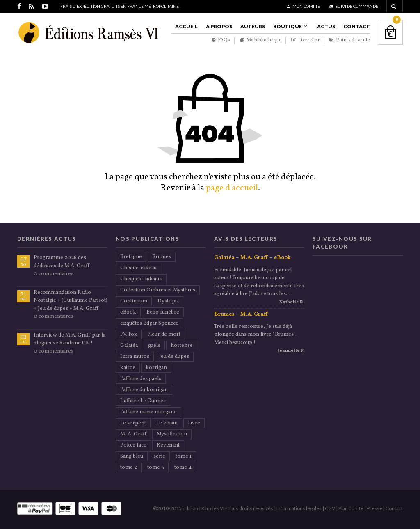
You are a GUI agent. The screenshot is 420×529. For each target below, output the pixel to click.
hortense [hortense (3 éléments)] (182, 346)
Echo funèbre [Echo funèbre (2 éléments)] (163, 312)
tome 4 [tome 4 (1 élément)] (183, 467)
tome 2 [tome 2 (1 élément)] (129, 467)
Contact (357, 26)
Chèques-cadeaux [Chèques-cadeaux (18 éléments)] (141, 279)
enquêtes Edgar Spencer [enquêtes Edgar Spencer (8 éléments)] (149, 323)
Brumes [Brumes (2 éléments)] (162, 257)
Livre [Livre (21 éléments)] (194, 423)
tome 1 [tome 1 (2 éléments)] (184, 456)
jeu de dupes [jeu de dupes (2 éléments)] (174, 357)
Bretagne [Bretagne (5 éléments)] (131, 257)
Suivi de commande (354, 6)
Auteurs (253, 26)
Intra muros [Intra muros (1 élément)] (135, 357)
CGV (330, 508)
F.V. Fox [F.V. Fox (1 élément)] (129, 334)
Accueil (186, 26)
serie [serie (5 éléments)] (159, 456)
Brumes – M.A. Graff (241, 314)
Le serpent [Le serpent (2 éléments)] (133, 423)
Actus (326, 26)
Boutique (288, 26)
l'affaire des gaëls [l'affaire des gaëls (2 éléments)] (141, 379)
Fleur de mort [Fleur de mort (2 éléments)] (164, 334)
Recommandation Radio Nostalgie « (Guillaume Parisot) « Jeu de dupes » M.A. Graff (71, 301)
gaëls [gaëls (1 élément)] (154, 346)
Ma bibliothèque (261, 40)
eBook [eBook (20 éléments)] (128, 312)
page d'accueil (232, 188)
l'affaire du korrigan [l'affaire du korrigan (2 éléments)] (144, 390)
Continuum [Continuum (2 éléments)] (134, 301)
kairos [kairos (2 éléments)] (128, 368)
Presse (374, 508)
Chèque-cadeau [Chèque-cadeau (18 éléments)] (138, 268)
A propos (219, 26)
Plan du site (351, 508)
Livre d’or (306, 40)
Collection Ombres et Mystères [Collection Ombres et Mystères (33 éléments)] (158, 290)
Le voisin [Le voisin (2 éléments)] (167, 423)
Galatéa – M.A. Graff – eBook (252, 258)
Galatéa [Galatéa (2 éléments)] (129, 346)
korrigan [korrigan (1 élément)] (156, 368)
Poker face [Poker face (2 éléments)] (133, 445)
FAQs (221, 40)
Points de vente (349, 40)
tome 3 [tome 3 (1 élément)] (156, 467)
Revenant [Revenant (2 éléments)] (168, 445)
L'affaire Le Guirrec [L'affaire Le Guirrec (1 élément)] (143, 401)
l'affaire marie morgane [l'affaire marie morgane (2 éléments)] (148, 412)
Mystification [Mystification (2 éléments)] (172, 434)
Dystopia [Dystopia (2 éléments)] (168, 301)
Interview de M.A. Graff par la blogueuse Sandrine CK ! (70, 339)
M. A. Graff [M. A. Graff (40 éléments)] (133, 434)
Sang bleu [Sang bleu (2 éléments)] (132, 456)
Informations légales (299, 508)
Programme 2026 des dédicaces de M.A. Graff (62, 262)
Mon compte (303, 6)
